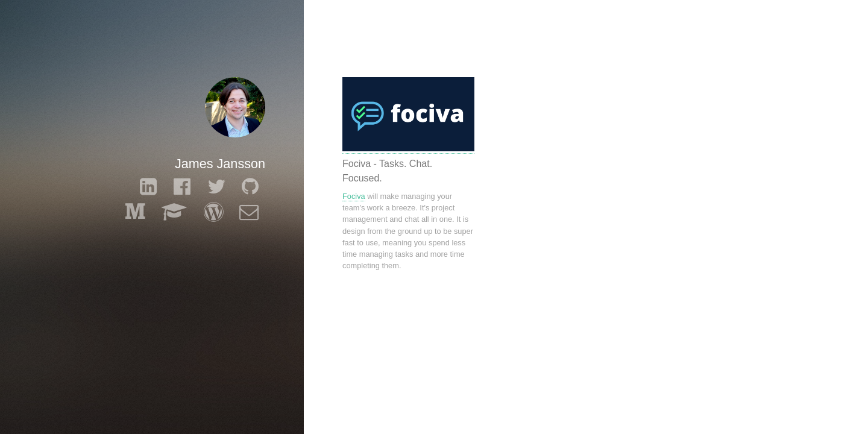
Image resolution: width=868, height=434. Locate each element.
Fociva (354, 196)
